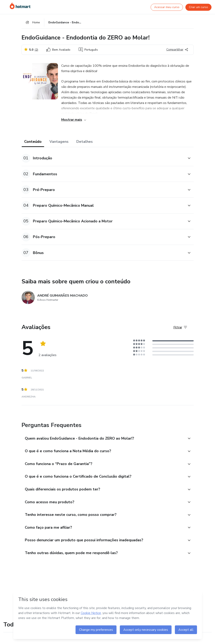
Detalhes (85, 143)
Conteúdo (33, 143)
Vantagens (59, 143)
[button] (103, 160)
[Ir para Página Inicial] (20, 6)
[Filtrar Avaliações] (180, 329)
